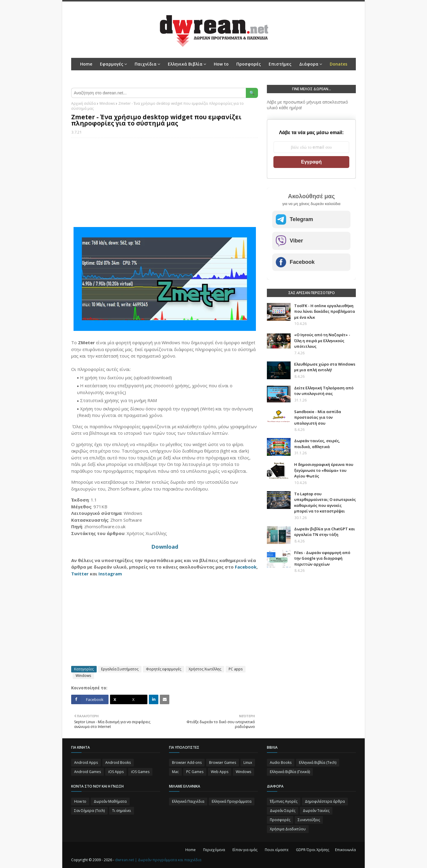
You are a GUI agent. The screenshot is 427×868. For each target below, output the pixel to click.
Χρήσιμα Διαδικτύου (288, 829)
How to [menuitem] (221, 64)
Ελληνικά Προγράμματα (232, 801)
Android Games (87, 772)
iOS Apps (116, 772)
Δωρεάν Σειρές (283, 811)
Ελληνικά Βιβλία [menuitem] (185, 64)
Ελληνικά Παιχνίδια (188, 801)
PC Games (195, 772)
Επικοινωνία (345, 850)
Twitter (80, 574)
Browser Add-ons (187, 763)
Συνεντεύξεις (309, 820)
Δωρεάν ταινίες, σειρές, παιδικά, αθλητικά (317, 444)
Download (165, 547)
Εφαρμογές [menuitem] (112, 64)
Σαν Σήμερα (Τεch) (89, 811)
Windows (107, 103)
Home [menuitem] (86, 64)
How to (80, 801)
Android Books (118, 763)
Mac (175, 772)
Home (191, 850)
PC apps (236, 669)
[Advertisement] (165, 185)
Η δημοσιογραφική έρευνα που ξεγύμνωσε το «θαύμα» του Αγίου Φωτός (324, 470)
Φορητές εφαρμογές (164, 669)
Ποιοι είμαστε (277, 850)
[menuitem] (338, 64)
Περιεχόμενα (214, 850)
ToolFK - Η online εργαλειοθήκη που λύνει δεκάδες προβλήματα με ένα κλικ (325, 311)
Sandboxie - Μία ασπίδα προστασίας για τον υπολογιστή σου (318, 417)
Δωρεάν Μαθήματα (110, 801)
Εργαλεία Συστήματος (120, 669)
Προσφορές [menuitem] (249, 64)
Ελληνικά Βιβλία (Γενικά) (290, 772)
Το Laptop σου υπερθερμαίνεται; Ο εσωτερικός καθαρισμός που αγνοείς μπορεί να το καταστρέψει (325, 503)
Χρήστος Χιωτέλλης (205, 669)
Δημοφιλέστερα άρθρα (325, 801)
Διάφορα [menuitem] (309, 64)
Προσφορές (280, 820)
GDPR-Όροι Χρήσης (313, 850)
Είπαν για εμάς (245, 850)
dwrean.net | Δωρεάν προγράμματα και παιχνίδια (158, 860)
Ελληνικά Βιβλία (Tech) (318, 763)
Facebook (246, 567)
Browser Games (223, 763)
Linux (248, 763)
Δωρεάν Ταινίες (316, 811)
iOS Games (140, 772)
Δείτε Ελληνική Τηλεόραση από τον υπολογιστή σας (324, 391)
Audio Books (281, 763)
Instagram (110, 574)
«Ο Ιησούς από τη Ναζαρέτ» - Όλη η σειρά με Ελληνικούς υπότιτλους (322, 341)
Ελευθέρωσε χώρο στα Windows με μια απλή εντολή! (325, 367)
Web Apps (220, 772)
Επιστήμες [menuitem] (280, 64)
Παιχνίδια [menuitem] (146, 64)
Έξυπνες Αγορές (284, 801)
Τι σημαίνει (122, 811)
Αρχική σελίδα (83, 103)
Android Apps (86, 763)
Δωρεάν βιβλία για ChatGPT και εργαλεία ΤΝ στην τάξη (325, 532)
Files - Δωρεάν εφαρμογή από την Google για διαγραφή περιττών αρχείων (322, 558)
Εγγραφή (311, 162)
